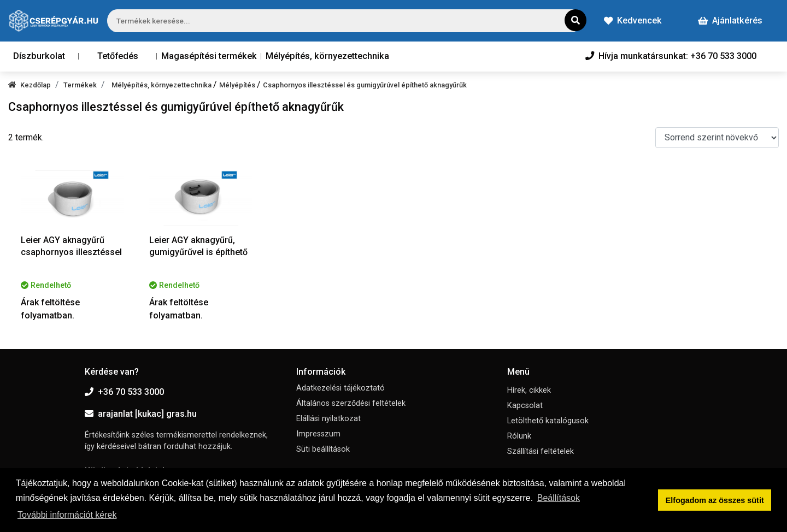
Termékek (80, 85)
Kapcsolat (525, 406)
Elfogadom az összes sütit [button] (715, 500)
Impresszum (318, 434)
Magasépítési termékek (209, 56)
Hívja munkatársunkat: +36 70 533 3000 (671, 56)
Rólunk (519, 436)
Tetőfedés (118, 56)
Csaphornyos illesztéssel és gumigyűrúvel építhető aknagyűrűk (365, 85)
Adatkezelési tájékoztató (340, 388)
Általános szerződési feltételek (351, 403)
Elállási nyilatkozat (328, 419)
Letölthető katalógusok (548, 421)
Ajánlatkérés (730, 20)
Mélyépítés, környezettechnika (327, 56)
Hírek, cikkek (529, 390)
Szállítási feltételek (541, 451)
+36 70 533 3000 (124, 392)
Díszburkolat (39, 56)
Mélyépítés (238, 85)
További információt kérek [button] (67, 515)
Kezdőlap (30, 85)
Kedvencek (633, 20)
